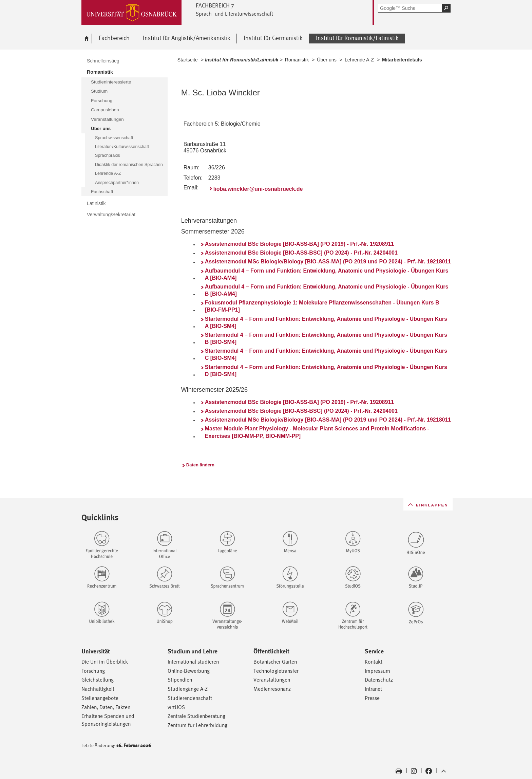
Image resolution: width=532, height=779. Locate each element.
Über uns (327, 60)
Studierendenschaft (190, 698)
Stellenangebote (100, 698)
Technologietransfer (276, 671)
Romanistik (297, 60)
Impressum (377, 671)
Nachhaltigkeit (98, 689)
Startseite (188, 60)
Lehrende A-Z (359, 60)
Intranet (373, 689)
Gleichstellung (98, 680)
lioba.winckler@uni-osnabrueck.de (258, 189)
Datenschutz (379, 680)
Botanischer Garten (275, 662)
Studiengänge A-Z (188, 689)
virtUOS (176, 707)
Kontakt (374, 662)
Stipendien (180, 680)
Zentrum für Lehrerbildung (197, 725)
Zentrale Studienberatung (196, 716)
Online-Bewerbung (189, 671)
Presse (372, 698)
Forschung (93, 671)
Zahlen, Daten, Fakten (106, 707)
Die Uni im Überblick (105, 662)
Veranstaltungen (272, 680)
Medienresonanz (272, 689)
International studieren (193, 662)
